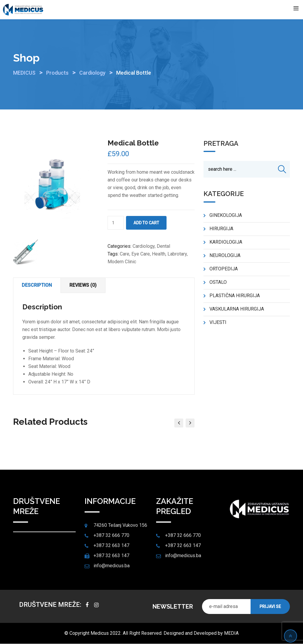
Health (159, 254)
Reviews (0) (84, 285)
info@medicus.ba (112, 566)
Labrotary (177, 254)
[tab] (37, 285)
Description (37, 285)
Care (125, 254)
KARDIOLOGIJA (226, 242)
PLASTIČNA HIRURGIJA (235, 296)
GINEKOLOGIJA (226, 216)
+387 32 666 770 (111, 536)
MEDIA (231, 633)
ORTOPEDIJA (224, 269)
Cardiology (144, 246)
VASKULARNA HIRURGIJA (237, 309)
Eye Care (141, 254)
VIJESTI (218, 323)
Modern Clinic (122, 262)
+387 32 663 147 (111, 546)
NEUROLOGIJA (225, 256)
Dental (163, 246)
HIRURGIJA (221, 229)
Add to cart (146, 223)
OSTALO (218, 282)
